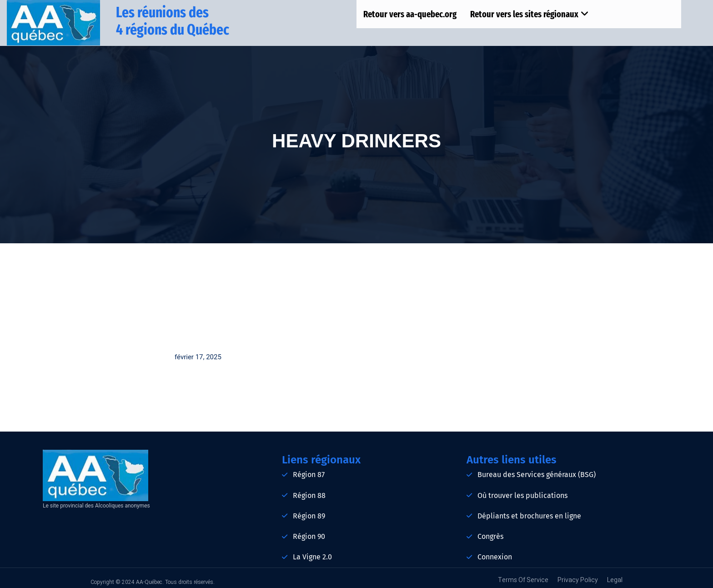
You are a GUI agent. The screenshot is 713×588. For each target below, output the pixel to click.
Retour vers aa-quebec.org (410, 14)
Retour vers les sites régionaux (530, 14)
